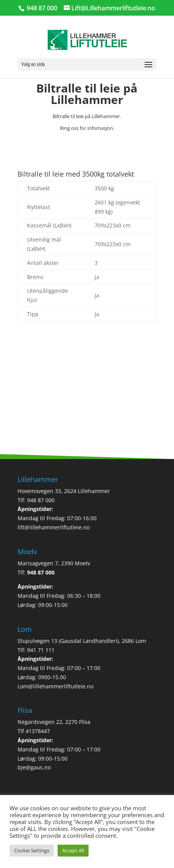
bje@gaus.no (34, 767)
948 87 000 (41, 572)
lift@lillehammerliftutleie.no (54, 527)
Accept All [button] (73, 850)
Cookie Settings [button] (32, 850)
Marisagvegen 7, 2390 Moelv (54, 563)
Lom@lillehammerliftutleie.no (56, 686)
